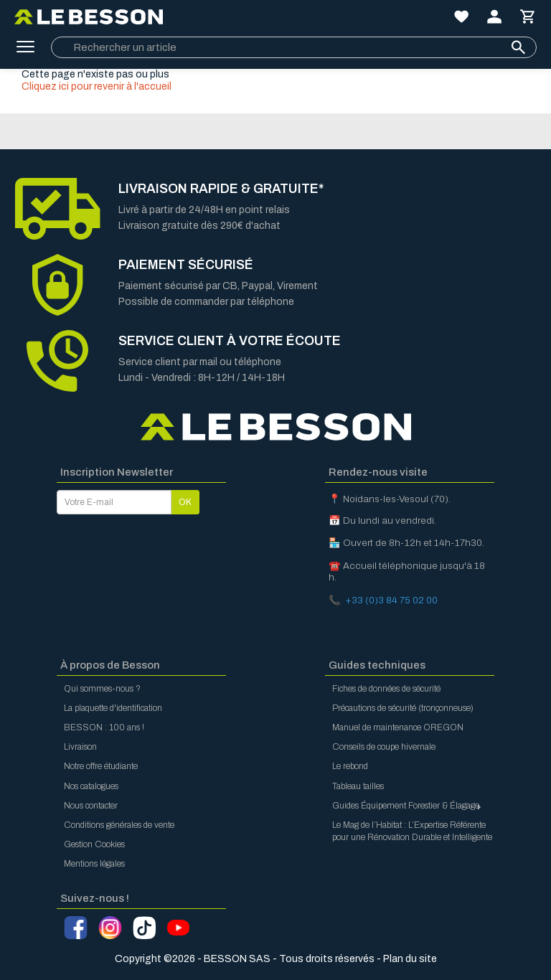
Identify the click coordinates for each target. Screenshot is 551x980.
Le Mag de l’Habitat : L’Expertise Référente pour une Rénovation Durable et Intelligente (412, 831)
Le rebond (350, 766)
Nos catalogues (91, 786)
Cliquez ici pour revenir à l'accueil (96, 86)
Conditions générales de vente (119, 825)
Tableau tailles (358, 786)
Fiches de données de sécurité (386, 689)
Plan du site (410, 959)
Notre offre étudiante (101, 766)
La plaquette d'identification (113, 708)
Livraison (80, 747)
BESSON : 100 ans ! (104, 727)
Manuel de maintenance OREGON (398, 727)
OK (185, 502)
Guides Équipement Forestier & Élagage (408, 806)
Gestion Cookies (94, 844)
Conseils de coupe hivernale (384, 747)
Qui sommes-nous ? (102, 689)
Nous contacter (91, 806)
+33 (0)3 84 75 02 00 (391, 600)
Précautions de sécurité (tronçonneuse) (403, 708)
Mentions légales (94, 864)
